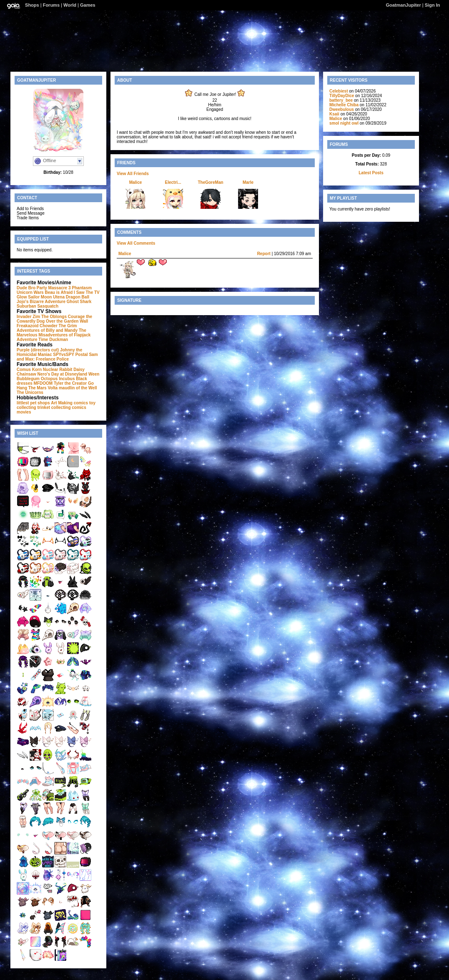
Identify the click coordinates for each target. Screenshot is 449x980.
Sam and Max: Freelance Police (57, 357)
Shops (32, 5)
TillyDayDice (342, 96)
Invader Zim (28, 317)
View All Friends (133, 174)
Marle (248, 182)
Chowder (49, 326)
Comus (24, 370)
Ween (94, 374)
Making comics (73, 403)
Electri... (173, 182)
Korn (37, 370)
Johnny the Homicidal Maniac (49, 352)
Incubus (67, 379)
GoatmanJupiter (403, 5)
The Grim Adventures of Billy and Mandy (47, 328)
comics (79, 407)
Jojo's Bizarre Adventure (41, 302)
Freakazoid (28, 326)
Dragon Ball (78, 297)
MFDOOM (43, 383)
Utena (59, 297)
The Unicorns (30, 392)
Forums (51, 5)
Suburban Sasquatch (38, 306)
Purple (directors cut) (38, 350)
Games (88, 5)
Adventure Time (32, 340)
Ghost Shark (79, 302)
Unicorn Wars (30, 292)
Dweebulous (342, 109)
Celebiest (339, 91)
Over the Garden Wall (67, 321)
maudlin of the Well (78, 388)
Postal (82, 355)
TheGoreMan (210, 182)
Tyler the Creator (70, 383)
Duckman (59, 340)
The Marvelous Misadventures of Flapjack (54, 333)
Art (54, 403)
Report (264, 254)
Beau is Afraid (59, 292)
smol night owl (344, 123)
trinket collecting (54, 407)
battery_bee (341, 100)
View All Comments (136, 243)
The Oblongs (54, 317)
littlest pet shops (33, 403)
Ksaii (334, 114)
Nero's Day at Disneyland (62, 374)
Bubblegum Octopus (37, 379)
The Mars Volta (43, 388)
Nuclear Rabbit (58, 370)
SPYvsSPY (64, 355)
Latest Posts (371, 173)
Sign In (433, 5)
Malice (136, 182)
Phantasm (82, 288)
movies (24, 412)
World (70, 5)
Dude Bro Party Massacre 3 (44, 288)
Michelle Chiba (344, 105)
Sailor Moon (40, 297)
